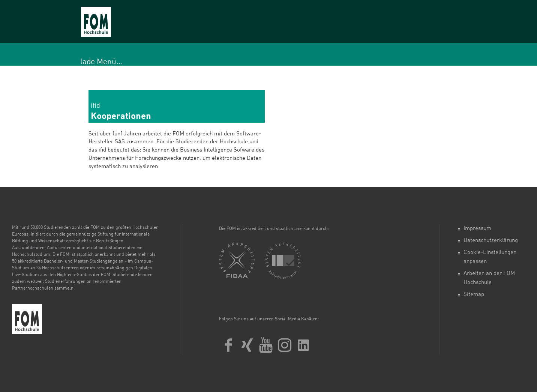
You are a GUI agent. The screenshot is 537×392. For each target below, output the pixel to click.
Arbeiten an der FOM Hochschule (489, 278)
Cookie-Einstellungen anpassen (490, 257)
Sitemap (474, 295)
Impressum (477, 229)
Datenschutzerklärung (491, 241)
